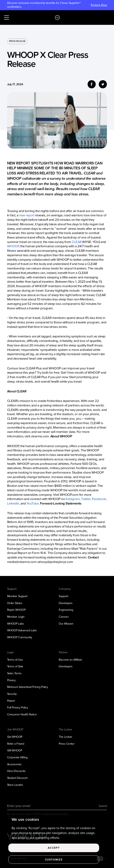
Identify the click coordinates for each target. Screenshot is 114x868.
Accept (54, 851)
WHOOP (13, 246)
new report (27, 215)
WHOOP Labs (16, 624)
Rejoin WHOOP (16, 610)
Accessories (14, 764)
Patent (11, 701)
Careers (64, 617)
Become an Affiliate (70, 660)
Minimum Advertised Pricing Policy (28, 687)
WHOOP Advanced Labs (22, 630)
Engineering (66, 610)
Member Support (17, 596)
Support (63, 596)
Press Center (67, 744)
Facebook (99, 499)
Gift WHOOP (15, 750)
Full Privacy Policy (18, 708)
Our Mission (66, 624)
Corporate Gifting (17, 757)
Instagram (73, 499)
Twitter (86, 499)
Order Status (15, 603)
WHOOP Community (20, 637)
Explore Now (99, 5)
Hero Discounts (16, 771)
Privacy (11, 680)
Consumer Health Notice (22, 714)
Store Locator (15, 785)
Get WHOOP (15, 737)
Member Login (16, 617)
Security (12, 694)
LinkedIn (13, 503)
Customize (54, 863)
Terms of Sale (15, 666)
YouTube (33, 503)
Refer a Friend (16, 744)
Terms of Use (15, 660)
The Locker (65, 737)
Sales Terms (14, 673)
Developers (66, 603)
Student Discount (17, 778)
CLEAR (77, 242)
